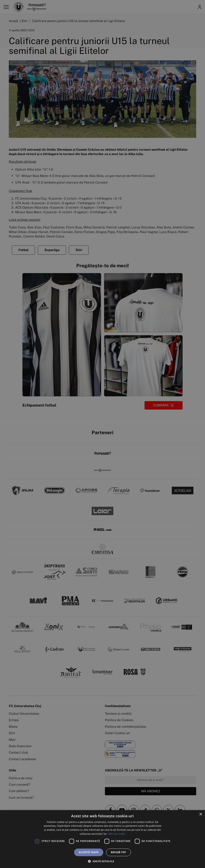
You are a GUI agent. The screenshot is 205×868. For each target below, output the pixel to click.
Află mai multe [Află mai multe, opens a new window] (117, 834)
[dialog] (102, 839)
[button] (102, 861)
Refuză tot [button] (119, 852)
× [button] (200, 814)
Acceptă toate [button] (89, 852)
